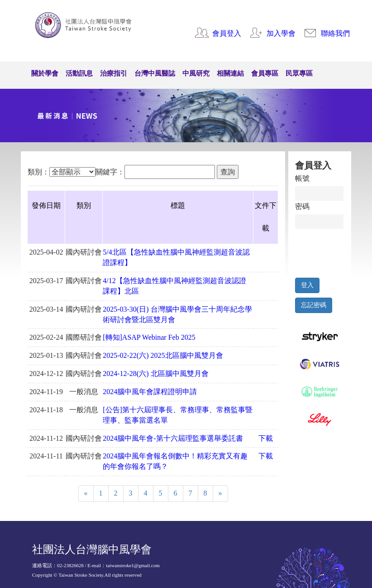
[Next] (220, 494)
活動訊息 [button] (79, 73)
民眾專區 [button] (299, 73)
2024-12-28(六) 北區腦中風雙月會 (155, 374)
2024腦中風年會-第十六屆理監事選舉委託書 (173, 438)
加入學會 (281, 33)
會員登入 (227, 33)
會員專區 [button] (265, 73)
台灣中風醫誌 (155, 73)
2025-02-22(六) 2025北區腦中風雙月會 (163, 355)
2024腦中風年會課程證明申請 (150, 392)
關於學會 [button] (45, 73)
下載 (266, 438)
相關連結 (230, 73)
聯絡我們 (335, 33)
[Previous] (86, 494)
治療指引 (114, 73)
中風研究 (196, 73)
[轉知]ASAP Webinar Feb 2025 (149, 337)
